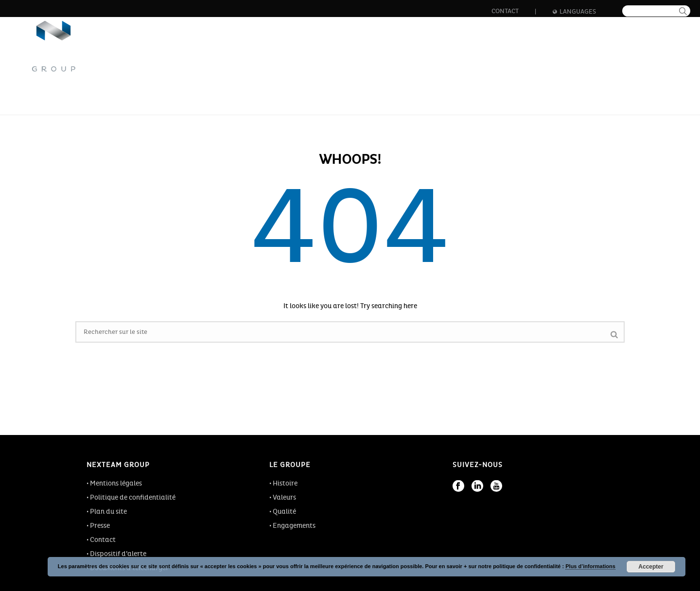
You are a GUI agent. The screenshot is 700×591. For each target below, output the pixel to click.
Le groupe (261, 53)
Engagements (294, 526)
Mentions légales (116, 483)
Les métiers (324, 53)
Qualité (284, 512)
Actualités (569, 53)
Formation (508, 53)
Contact (505, 11)
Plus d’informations (590, 566)
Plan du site (108, 512)
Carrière (448, 53)
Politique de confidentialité (133, 497)
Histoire (285, 483)
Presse (100, 526)
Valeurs (284, 497)
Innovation (388, 53)
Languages (574, 12)
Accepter (651, 567)
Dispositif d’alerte (118, 554)
